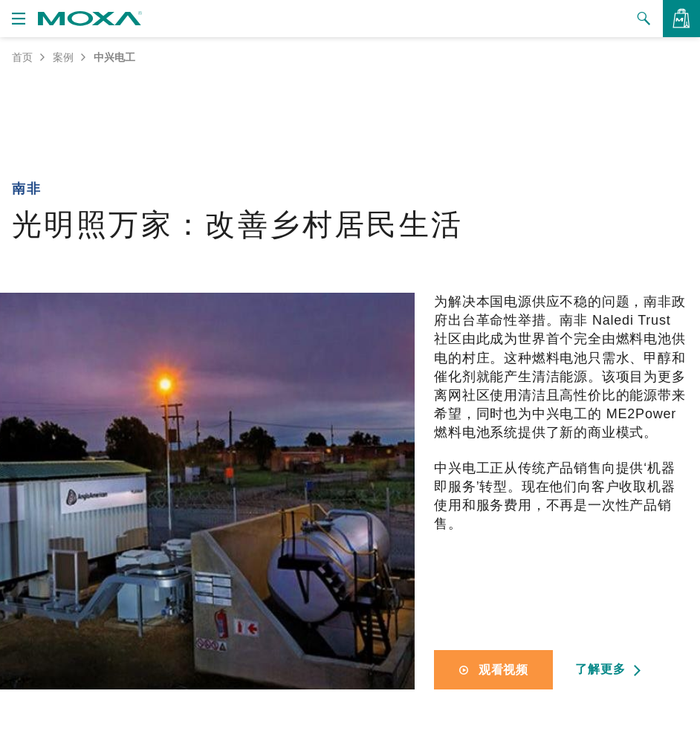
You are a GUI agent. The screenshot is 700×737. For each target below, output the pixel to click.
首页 (22, 57)
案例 (63, 57)
